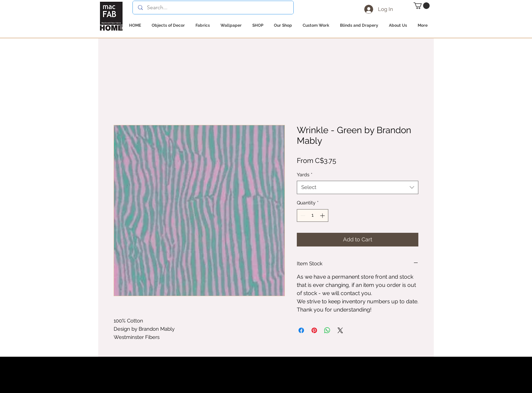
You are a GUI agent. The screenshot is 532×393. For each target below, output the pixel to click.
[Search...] (213, 8)
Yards (305, 175)
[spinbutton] (313, 215)
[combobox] (358, 187)
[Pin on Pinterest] (314, 330)
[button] (422, 6)
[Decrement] (302, 215)
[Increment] (323, 215)
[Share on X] (340, 330)
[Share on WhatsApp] (327, 330)
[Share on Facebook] (301, 330)
